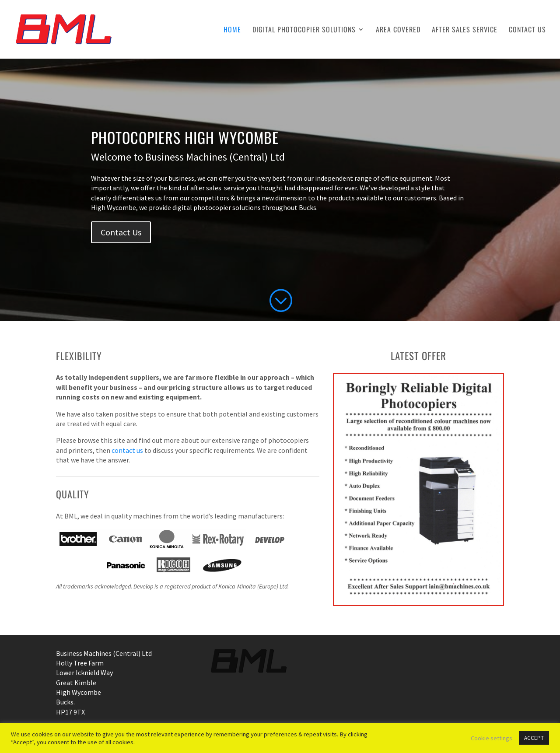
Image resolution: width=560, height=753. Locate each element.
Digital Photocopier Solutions (304, 30)
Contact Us (527, 30)
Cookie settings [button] (492, 738)
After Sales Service (465, 30)
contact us (127, 450)
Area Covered (398, 30)
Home (232, 30)
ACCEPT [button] (534, 738)
